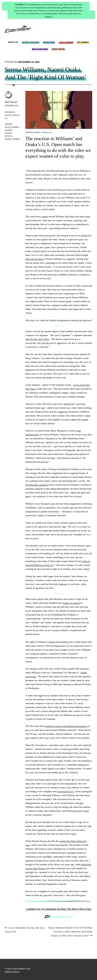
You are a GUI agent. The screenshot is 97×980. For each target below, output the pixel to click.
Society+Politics (31, 42)
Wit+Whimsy (83, 42)
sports (9, 136)
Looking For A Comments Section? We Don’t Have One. (59, 909)
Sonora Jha (12, 106)
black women (12, 127)
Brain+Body (49, 42)
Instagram (90, 35)
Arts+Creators (40, 49)
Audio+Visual (58, 49)
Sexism (8, 133)
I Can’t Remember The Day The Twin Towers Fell (25, 929)
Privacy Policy (12, 972)
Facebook (85, 35)
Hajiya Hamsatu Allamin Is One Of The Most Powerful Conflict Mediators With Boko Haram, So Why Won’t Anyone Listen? (70, 931)
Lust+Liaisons (66, 42)
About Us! (13, 42)
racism (8, 130)
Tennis (8, 139)
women (16, 139)
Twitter (81, 35)
